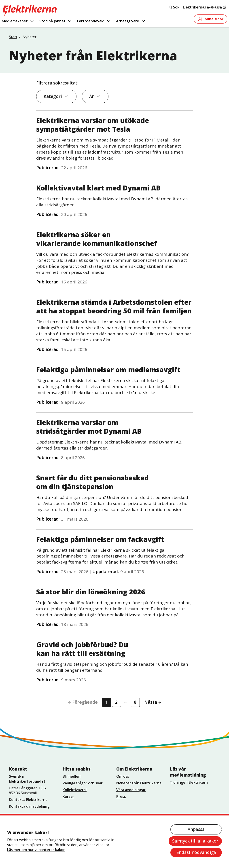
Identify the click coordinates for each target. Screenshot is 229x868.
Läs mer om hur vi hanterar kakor (36, 850)
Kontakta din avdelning (29, 806)
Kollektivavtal (75, 790)
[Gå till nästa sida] (151, 702)
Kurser (68, 796)
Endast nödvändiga (196, 852)
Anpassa (196, 829)
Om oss (123, 776)
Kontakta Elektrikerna (28, 800)
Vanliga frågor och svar (83, 783)
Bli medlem (72, 776)
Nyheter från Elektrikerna (139, 783)
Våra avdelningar (131, 790)
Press (121, 796)
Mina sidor (210, 19)
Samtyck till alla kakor (195, 841)
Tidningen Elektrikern (189, 782)
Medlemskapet (18, 21)
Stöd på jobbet (56, 21)
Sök (174, 7)
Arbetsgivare (131, 21)
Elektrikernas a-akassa (205, 7)
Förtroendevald (94, 21)
